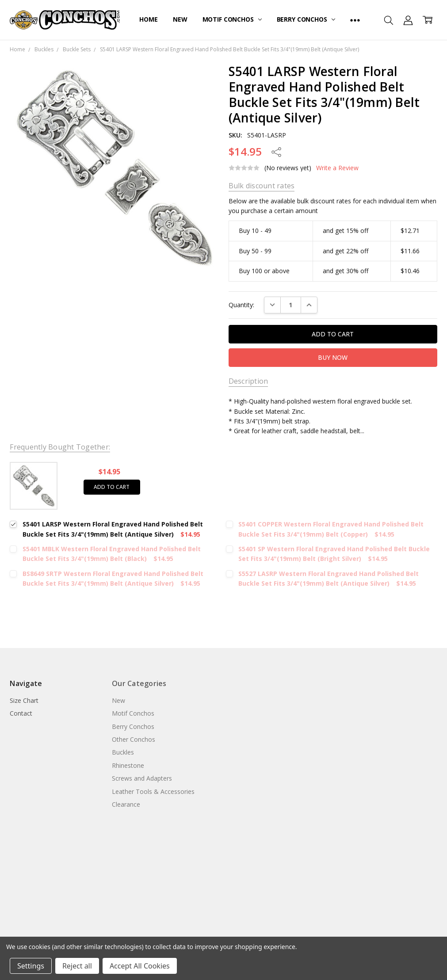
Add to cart (112, 487)
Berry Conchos (306, 19)
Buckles (123, 752)
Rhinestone (128, 765)
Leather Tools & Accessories (153, 791)
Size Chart (24, 700)
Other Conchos (134, 739)
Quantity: (241, 305)
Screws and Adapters (142, 778)
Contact (21, 713)
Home (148, 19)
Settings (31, 966)
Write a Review (337, 168)
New (180, 19)
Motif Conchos (232, 19)
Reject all (77, 966)
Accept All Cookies (140, 966)
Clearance (126, 804)
